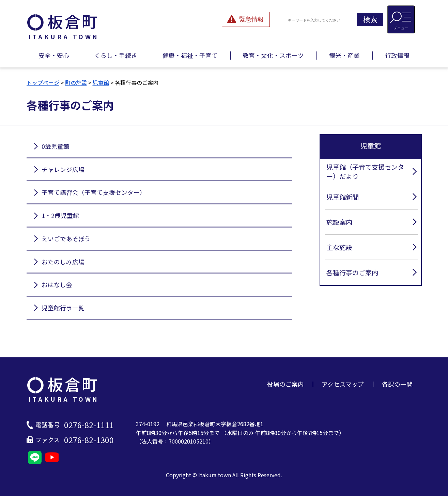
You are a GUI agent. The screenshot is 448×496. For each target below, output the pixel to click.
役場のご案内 (285, 384)
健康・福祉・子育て (190, 55)
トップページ (43, 82)
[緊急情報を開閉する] (246, 19)
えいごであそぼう (66, 239)
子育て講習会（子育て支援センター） (94, 192)
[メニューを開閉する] (401, 19)
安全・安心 (54, 55)
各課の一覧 (397, 384)
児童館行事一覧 (63, 308)
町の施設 (76, 82)
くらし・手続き (116, 55)
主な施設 (339, 247)
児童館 (101, 82)
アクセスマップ (343, 384)
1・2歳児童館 (60, 215)
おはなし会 (57, 285)
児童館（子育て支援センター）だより (365, 172)
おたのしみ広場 (63, 262)
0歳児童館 (56, 146)
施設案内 (339, 222)
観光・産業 (344, 55)
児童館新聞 (343, 197)
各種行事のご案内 (352, 273)
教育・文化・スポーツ (273, 55)
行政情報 (397, 55)
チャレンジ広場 (63, 169)
